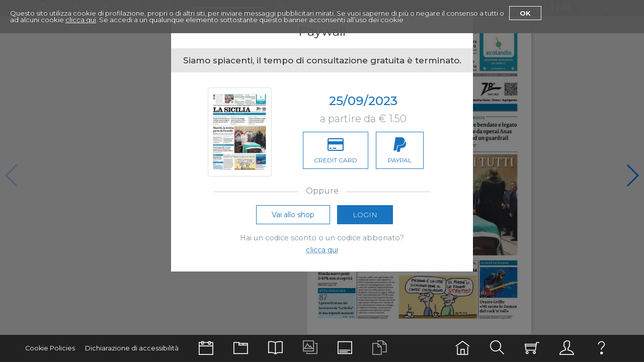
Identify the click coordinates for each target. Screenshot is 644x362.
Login (365, 217)
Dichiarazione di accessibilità (132, 348)
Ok (525, 13)
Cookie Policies (50, 348)
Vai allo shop (293, 217)
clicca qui (81, 20)
